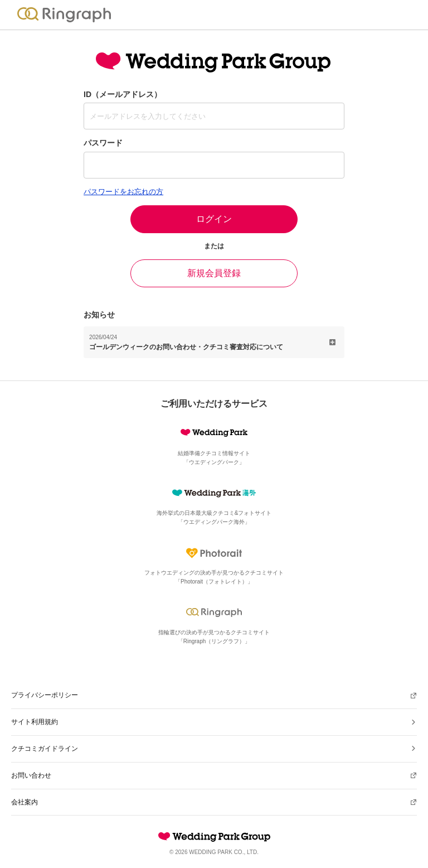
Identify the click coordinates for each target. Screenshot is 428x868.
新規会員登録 (214, 273)
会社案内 (25, 802)
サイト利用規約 (35, 722)
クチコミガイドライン (45, 749)
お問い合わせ (31, 775)
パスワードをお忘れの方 (123, 192)
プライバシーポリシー (45, 695)
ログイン (214, 219)
